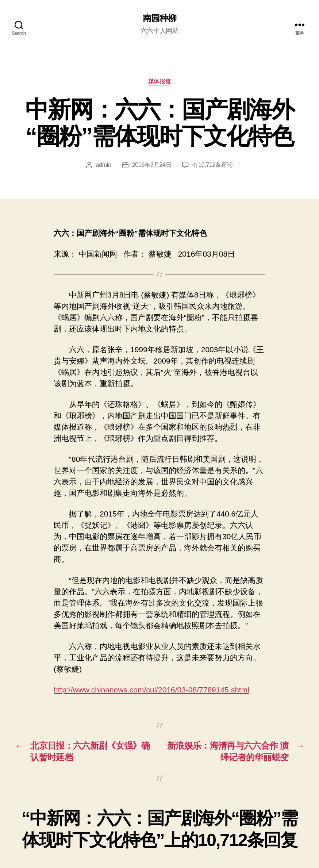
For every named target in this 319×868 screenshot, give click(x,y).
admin (103, 165)
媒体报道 (159, 81)
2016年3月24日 (152, 165)
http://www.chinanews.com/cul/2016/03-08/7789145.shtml (151, 690)
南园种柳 (159, 18)
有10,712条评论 (212, 165)
